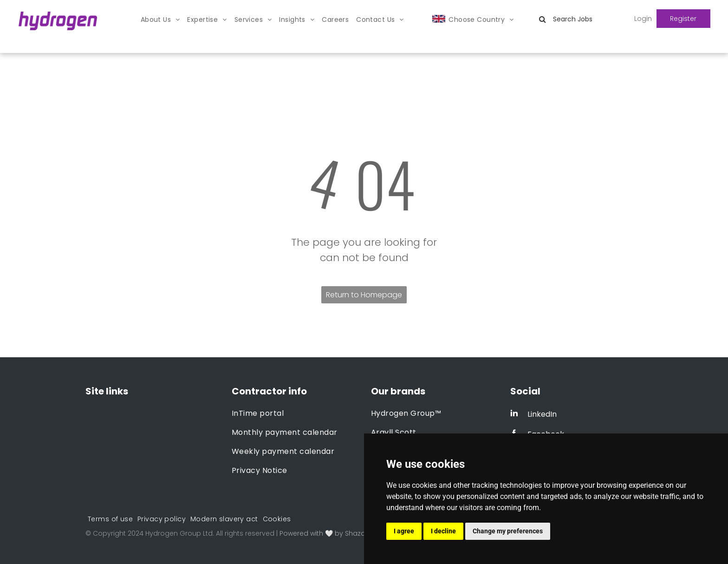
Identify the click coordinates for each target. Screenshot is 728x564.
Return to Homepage (364, 295)
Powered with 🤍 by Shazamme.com (340, 533)
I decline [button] (443, 531)
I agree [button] (404, 531)
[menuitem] (160, 20)
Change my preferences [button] (508, 531)
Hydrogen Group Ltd (179, 533)
